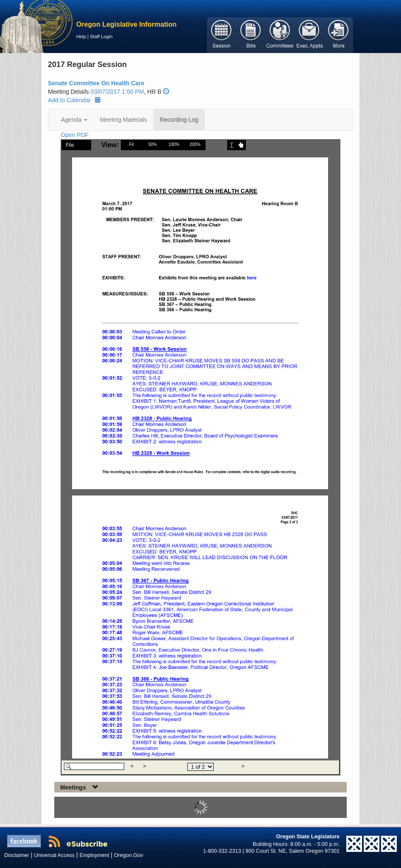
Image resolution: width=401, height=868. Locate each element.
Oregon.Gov (129, 855)
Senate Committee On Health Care (96, 83)
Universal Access (54, 855)
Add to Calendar (74, 100)
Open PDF (75, 135)
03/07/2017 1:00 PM (117, 92)
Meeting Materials (124, 120)
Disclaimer (17, 855)
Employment (95, 855)
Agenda (74, 120)
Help (81, 36)
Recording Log (179, 120)
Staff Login (101, 36)
